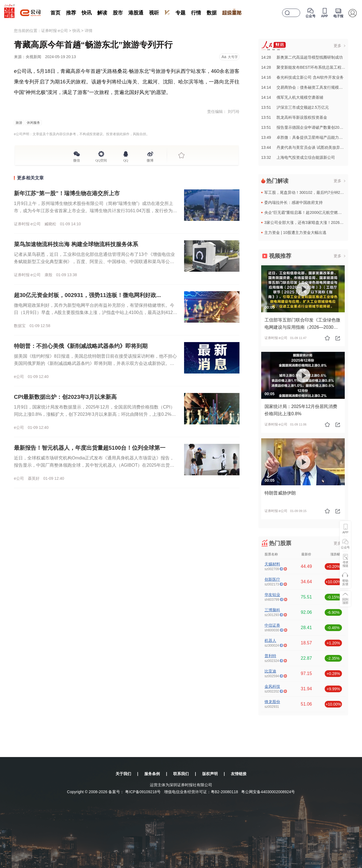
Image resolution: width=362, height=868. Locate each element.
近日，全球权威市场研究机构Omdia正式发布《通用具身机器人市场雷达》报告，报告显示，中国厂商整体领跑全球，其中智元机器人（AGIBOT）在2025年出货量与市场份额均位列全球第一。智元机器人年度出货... (94, 465)
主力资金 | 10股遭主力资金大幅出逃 (295, 233)
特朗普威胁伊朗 (280, 493)
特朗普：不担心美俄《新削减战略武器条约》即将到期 (81, 346)
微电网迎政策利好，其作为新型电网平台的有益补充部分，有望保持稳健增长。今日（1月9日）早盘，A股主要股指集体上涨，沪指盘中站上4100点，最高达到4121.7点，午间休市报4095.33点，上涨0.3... (95, 312)
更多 (337, 46)
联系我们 (181, 774)
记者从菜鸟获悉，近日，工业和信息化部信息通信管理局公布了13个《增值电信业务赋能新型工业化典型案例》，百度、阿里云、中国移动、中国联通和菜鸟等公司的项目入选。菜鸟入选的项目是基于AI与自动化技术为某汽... (94, 262)
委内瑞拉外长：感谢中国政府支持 (293, 202)
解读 (102, 13)
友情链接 (239, 774)
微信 (77, 160)
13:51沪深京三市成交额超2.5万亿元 (295, 107)
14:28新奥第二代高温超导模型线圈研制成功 (302, 57)
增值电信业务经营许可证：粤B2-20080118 (201, 792)
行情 (196, 13)
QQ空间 (101, 160)
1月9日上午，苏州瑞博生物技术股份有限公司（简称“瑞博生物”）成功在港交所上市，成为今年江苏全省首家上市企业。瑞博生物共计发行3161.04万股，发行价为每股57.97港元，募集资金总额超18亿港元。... (96, 211)
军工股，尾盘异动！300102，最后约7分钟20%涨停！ (311, 192)
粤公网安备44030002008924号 (268, 792)
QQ (126, 160)
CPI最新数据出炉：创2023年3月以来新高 (65, 397)
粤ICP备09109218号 (143, 792)
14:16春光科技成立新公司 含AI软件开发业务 (302, 77)
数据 (212, 13)
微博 (150, 160)
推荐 (71, 13)
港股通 (136, 13)
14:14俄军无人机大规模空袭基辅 (292, 97)
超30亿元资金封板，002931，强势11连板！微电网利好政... (87, 295)
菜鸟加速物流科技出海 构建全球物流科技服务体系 (76, 244)
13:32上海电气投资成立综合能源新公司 (298, 157)
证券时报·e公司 (55, 31)
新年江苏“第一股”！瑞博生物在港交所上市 (67, 193)
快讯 (87, 13)
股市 (118, 13)
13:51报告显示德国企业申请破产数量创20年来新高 (308, 127)
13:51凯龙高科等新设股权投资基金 (294, 117)
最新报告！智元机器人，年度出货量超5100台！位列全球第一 (90, 448)
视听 (154, 13)
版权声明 (210, 774)
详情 (89, 31)
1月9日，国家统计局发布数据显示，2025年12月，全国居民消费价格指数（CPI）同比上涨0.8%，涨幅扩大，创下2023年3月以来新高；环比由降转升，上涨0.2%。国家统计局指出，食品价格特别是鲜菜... (95, 414)
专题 (180, 13)
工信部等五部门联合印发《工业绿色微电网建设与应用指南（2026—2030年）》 (302, 327)
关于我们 (123, 774)
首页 (55, 13)
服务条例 (152, 774)
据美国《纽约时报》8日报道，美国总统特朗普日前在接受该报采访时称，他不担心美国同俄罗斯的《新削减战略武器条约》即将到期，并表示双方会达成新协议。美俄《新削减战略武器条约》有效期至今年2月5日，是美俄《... (95, 363)
